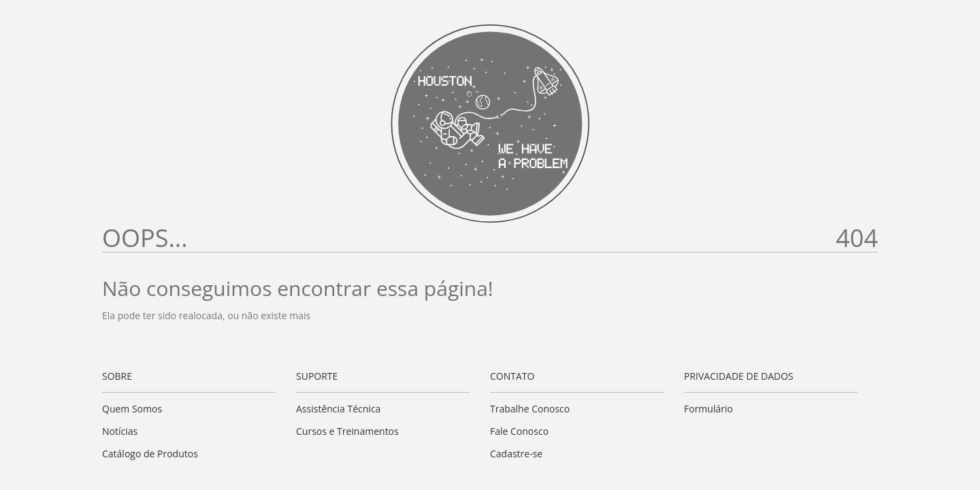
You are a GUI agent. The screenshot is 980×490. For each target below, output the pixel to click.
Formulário (708, 409)
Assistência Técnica (338, 409)
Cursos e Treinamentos (347, 431)
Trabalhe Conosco (530, 409)
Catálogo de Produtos (150, 454)
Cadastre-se (516, 454)
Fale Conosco (519, 431)
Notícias (120, 431)
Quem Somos (132, 409)
